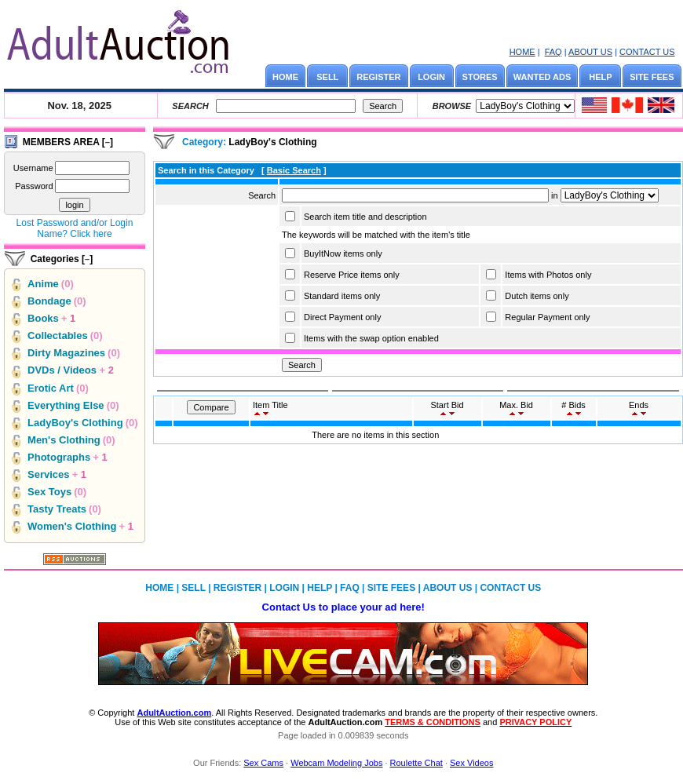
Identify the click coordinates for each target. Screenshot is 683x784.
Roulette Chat (416, 763)
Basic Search (294, 170)
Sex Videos (471, 763)
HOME (522, 52)
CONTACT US (647, 52)
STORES (480, 77)
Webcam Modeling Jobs (336, 763)
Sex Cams (263, 763)
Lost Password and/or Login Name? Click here (75, 228)
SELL (327, 77)
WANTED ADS (542, 77)
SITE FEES (652, 77)
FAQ (553, 52)
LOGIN (431, 77)
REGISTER (378, 77)
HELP (600, 77)
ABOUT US (590, 52)
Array (610, 195)
